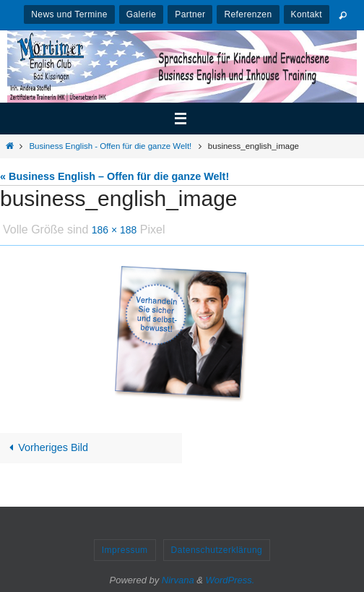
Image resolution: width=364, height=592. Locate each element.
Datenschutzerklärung (217, 550)
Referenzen (248, 14)
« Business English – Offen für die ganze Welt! (114, 176)
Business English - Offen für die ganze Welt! (110, 146)
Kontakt (307, 14)
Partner (190, 14)
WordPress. (230, 580)
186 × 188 (114, 230)
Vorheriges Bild (46, 447)
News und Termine (69, 14)
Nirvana (178, 580)
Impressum (125, 550)
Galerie (141, 14)
